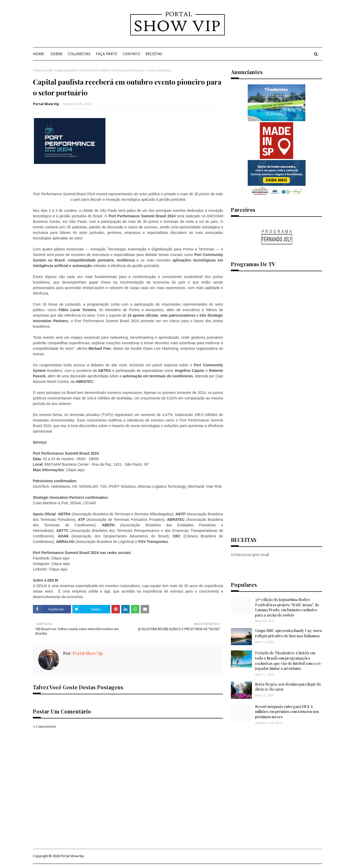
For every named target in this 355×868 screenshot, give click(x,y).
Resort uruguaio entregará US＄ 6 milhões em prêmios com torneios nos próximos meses (287, 712)
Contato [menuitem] (131, 54)
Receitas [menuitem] (154, 54)
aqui (81, 470)
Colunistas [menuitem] (79, 54)
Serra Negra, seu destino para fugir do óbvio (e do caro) (288, 687)
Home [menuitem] (38, 54)
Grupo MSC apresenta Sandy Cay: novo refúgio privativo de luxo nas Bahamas (288, 633)
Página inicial (43, 70)
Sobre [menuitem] (57, 54)
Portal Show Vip (46, 104)
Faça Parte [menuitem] (106, 54)
